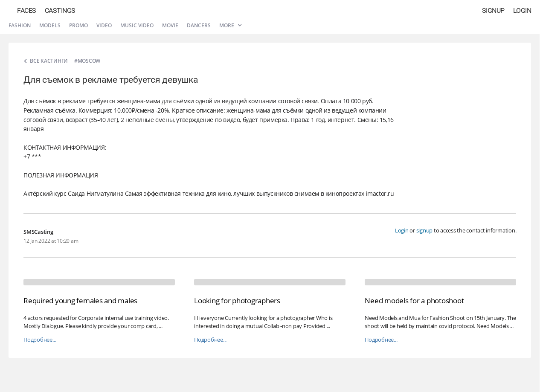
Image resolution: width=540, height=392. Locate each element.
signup (425, 230)
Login (522, 10)
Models (50, 25)
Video (104, 25)
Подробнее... (40, 340)
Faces (27, 10)
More (230, 25)
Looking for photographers (237, 301)
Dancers (199, 25)
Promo (78, 25)
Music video (137, 25)
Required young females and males (80, 301)
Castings (60, 10)
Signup (493, 10)
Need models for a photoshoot (414, 301)
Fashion (20, 25)
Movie (170, 25)
